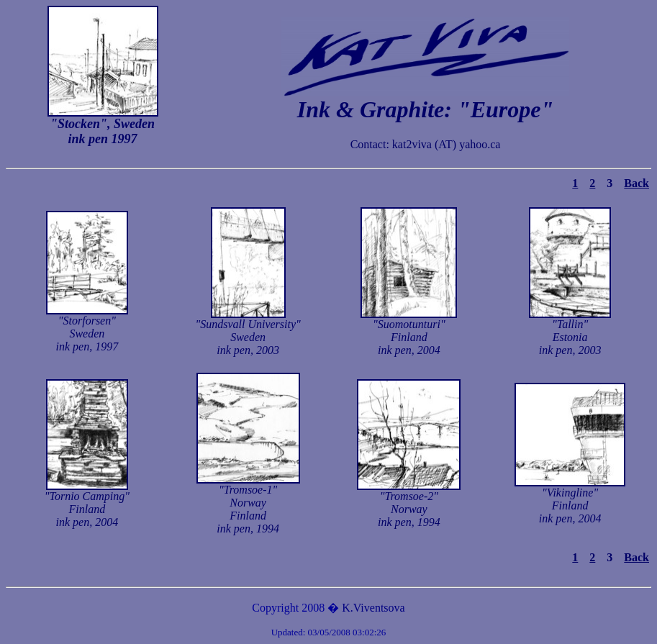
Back (636, 183)
